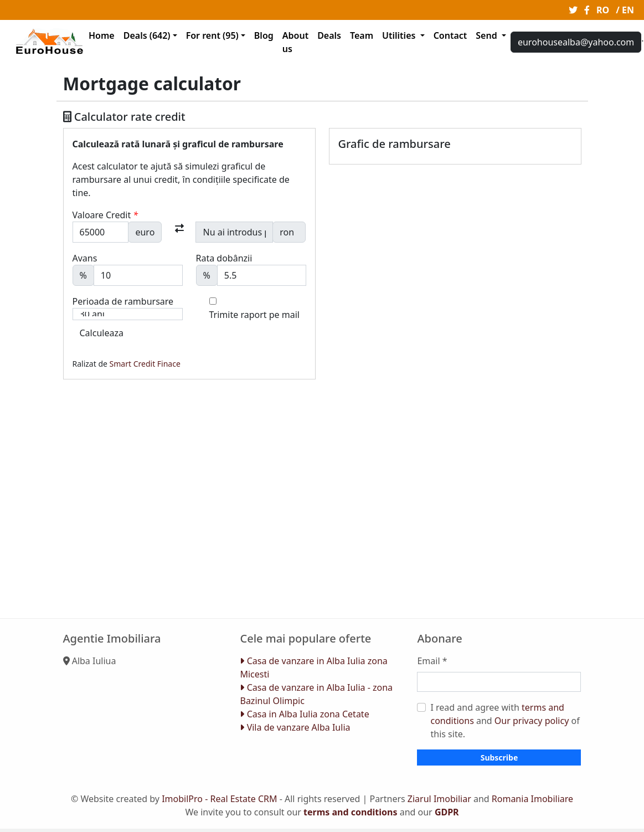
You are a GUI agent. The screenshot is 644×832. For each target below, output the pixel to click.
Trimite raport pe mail (254, 315)
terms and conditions (350, 812)
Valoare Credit (105, 215)
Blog (264, 35)
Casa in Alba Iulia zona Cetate (304, 714)
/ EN (625, 10)
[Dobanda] (262, 275)
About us (295, 42)
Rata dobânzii (224, 258)
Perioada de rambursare (123, 301)
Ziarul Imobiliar (439, 799)
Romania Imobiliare (532, 799)
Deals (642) (147, 35)
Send (488, 35)
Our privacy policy (532, 721)
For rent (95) (212, 35)
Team (362, 35)
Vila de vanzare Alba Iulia (295, 727)
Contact (450, 35)
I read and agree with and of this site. (505, 721)
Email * (432, 661)
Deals (329, 35)
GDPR (447, 812)
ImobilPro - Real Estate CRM (219, 799)
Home (102, 35)
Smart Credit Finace (145, 364)
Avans (85, 258)
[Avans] (138, 275)
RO (603, 10)
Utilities (400, 35)
